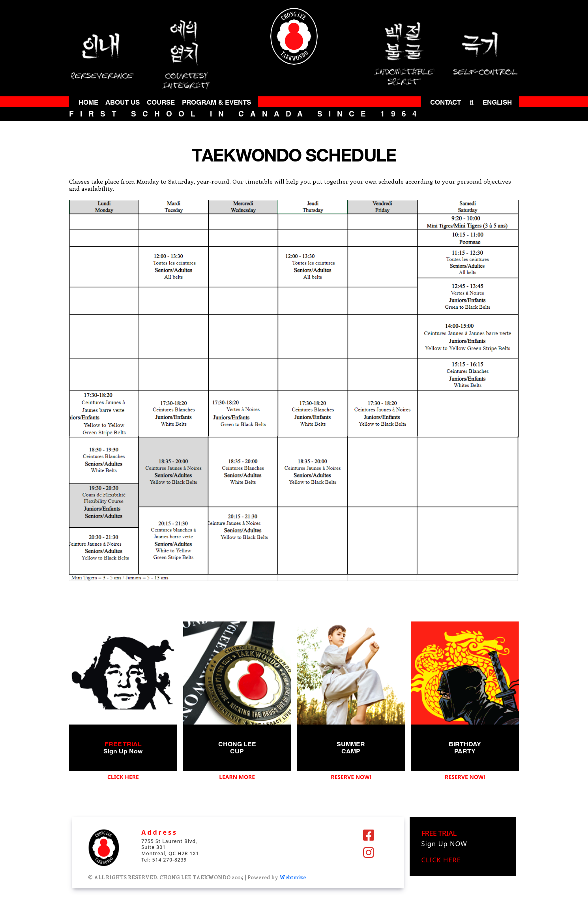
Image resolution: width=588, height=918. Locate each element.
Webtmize (293, 877)
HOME (88, 102)
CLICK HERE (123, 777)
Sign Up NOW (444, 844)
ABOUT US (123, 102)
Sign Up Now (123, 751)
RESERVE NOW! (351, 777)
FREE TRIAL (123, 744)
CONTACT (446, 102)
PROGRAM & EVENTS (216, 102)
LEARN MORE (237, 777)
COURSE (161, 102)
